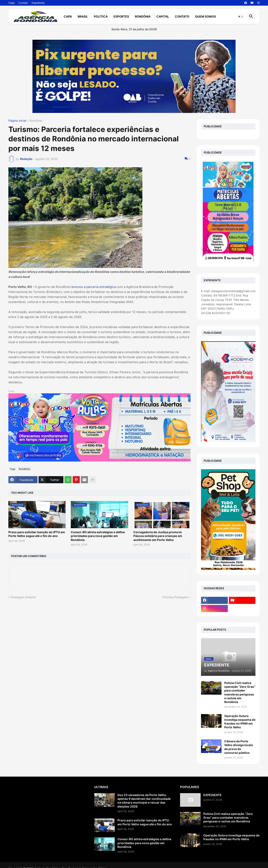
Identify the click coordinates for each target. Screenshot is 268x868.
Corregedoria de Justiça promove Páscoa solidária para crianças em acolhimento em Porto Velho (158, 536)
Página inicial (17, 121)
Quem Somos (206, 16)
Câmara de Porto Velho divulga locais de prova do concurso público (239, 747)
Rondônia (143, 16)
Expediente (38, 3)
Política (101, 16)
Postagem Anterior (23, 597)
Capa (12, 3)
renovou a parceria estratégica (94, 287)
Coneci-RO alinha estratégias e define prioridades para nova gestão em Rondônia (98, 536)
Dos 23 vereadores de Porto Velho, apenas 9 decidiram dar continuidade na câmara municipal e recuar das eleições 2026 (144, 801)
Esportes (121, 16)
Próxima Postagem (175, 597)
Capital (163, 16)
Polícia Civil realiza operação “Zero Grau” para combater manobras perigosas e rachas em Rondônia (240, 692)
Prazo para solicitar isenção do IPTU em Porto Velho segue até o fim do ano (37, 534)
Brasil (83, 16)
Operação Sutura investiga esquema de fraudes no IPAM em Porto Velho (240, 722)
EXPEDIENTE (213, 795)
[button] (241, 17)
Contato (23, 3)
